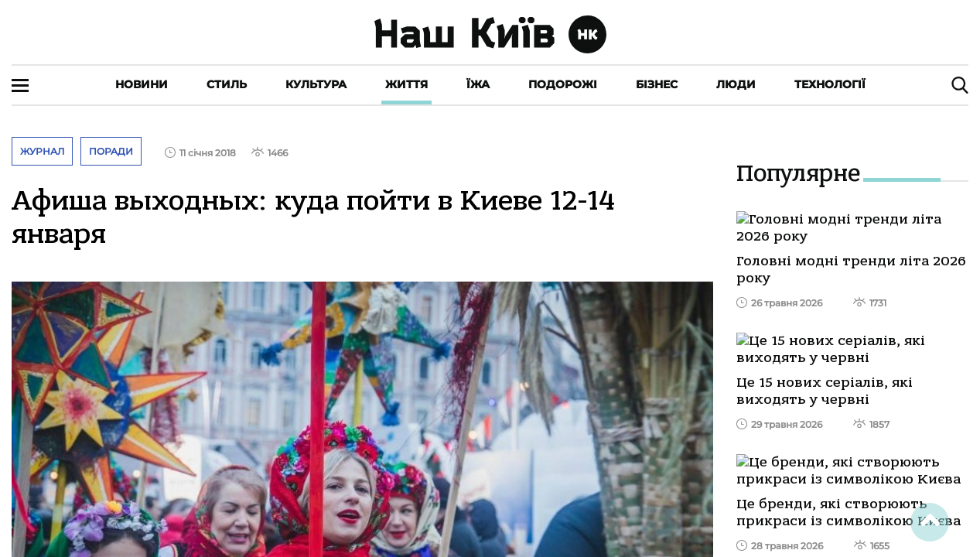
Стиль (227, 84)
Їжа (478, 84)
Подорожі (563, 84)
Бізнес (657, 84)
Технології (830, 84)
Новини (142, 84)
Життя (406, 84)
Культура (316, 84)
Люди (736, 84)
